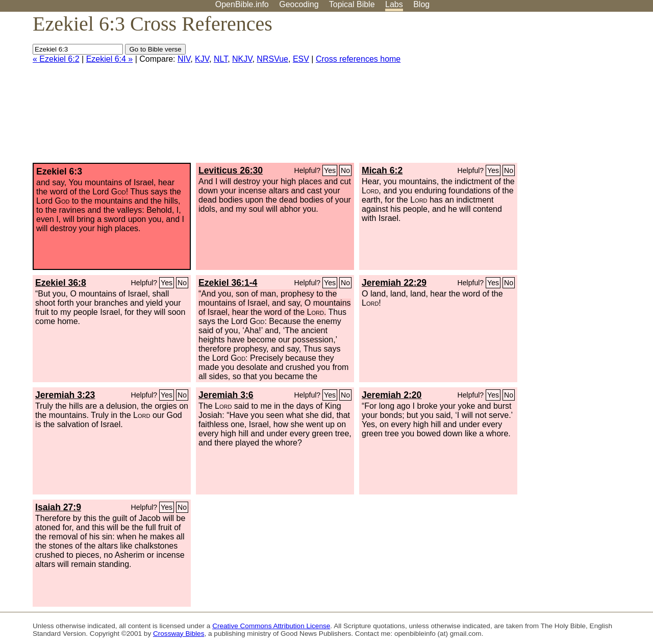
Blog (421, 4)
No (345, 170)
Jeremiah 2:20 (392, 395)
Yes (330, 170)
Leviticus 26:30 (231, 170)
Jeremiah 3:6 (226, 395)
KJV (202, 59)
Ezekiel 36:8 (61, 283)
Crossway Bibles (179, 634)
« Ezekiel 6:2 (56, 59)
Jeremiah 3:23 (65, 395)
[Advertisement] (550, 91)
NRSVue (272, 59)
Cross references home (358, 59)
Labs (394, 4)
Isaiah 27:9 (58, 507)
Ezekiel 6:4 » (110, 59)
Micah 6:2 (382, 170)
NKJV (242, 59)
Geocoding (299, 4)
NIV (184, 59)
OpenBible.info (242, 4)
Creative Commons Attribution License (271, 626)
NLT (221, 59)
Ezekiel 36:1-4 (228, 283)
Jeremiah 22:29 (394, 283)
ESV (301, 59)
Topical (352, 4)
